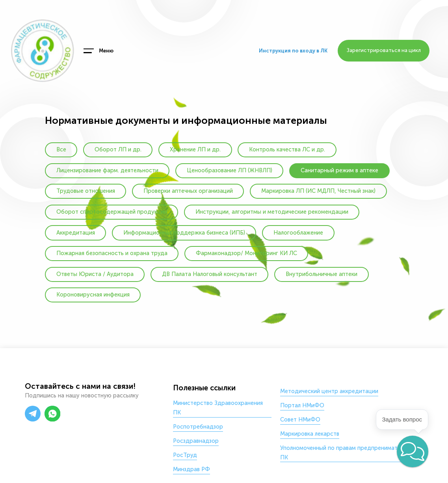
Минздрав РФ (191, 469)
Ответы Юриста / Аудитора (95, 274)
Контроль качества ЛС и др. (287, 149)
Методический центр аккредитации (329, 391)
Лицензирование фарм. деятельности (107, 170)
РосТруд (185, 455)
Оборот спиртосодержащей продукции (112, 212)
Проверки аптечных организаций (188, 191)
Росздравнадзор (196, 441)
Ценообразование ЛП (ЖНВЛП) (230, 170)
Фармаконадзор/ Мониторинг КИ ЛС (246, 253)
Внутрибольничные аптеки (322, 274)
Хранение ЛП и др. (195, 149)
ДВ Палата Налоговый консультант (210, 274)
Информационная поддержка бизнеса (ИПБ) (184, 233)
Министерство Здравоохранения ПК (218, 408)
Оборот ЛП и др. (118, 149)
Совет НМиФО (300, 420)
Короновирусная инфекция (93, 295)
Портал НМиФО (302, 405)
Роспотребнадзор (198, 427)
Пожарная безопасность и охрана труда (112, 253)
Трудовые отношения (86, 191)
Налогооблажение (298, 233)
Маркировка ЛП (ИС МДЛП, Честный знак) (318, 191)
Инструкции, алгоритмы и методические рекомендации (272, 212)
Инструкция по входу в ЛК (293, 51)
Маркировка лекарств (310, 434)
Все (61, 149)
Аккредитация (76, 233)
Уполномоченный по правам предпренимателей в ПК (347, 453)
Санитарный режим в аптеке (339, 170)
